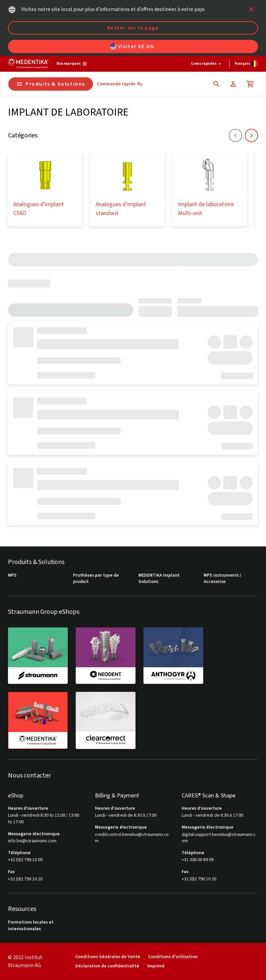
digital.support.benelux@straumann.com (219, 838)
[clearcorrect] (106, 720)
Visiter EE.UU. (133, 46)
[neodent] (106, 656)
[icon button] (251, 9)
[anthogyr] (173, 656)
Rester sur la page (133, 28)
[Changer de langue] (246, 64)
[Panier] (250, 84)
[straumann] (38, 656)
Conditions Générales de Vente (108, 957)
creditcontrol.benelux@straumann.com (132, 838)
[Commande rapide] (120, 84)
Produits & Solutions (51, 84)
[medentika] (38, 720)
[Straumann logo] (28, 64)
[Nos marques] (72, 64)
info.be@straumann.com (32, 841)
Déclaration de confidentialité (107, 966)
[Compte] (233, 84)
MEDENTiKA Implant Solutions (159, 579)
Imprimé (156, 966)
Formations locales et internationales (31, 926)
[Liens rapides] (207, 64)
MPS (12, 575)
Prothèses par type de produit (96, 579)
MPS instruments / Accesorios (222, 579)
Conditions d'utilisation (173, 957)
